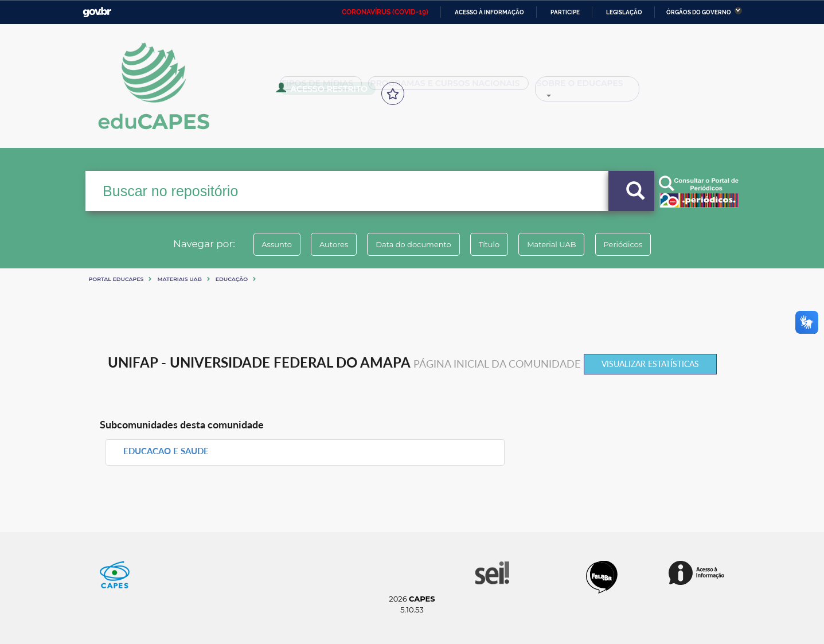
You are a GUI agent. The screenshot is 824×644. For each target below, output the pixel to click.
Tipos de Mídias (321, 87)
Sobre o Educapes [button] (565, 87)
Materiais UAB (179, 279)
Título (493, 244)
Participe (565, 12)
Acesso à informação (489, 12)
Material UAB (562, 244)
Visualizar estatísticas (650, 364)
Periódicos (641, 244)
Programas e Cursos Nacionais (436, 87)
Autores (323, 244)
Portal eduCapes (116, 279)
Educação (232, 279)
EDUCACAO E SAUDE (166, 451)
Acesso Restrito (665, 86)
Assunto (259, 244)
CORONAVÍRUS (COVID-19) (385, 12)
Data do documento (410, 244)
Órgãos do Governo (699, 12)
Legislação (624, 12)
